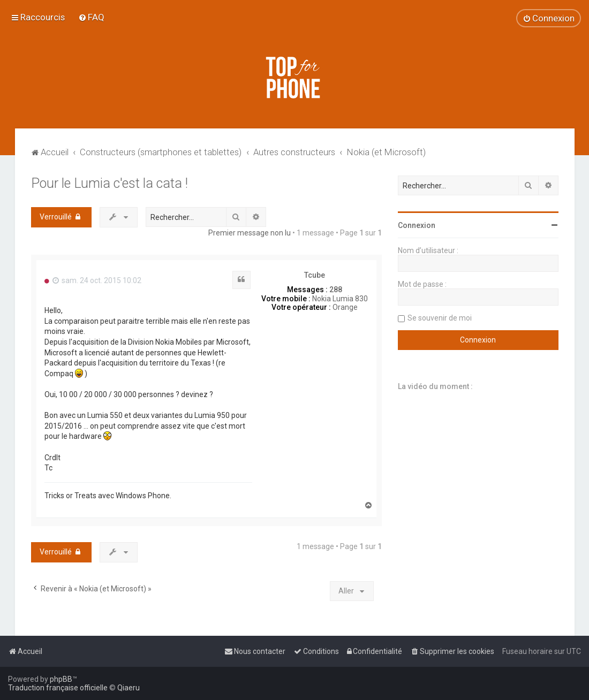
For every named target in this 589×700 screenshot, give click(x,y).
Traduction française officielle (58, 688)
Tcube (315, 275)
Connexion (417, 225)
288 (336, 290)
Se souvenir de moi (440, 318)
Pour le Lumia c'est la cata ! (110, 183)
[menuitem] (91, 17)
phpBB (61, 679)
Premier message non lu (250, 233)
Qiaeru (129, 688)
